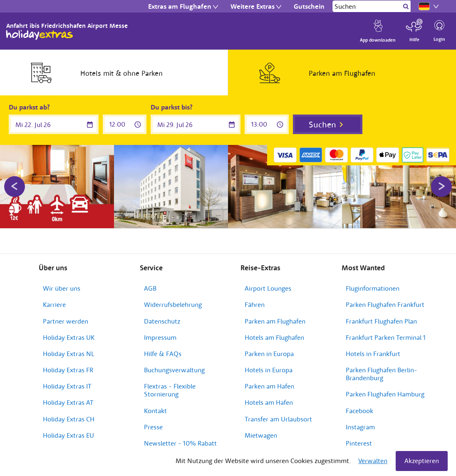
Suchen (322, 124)
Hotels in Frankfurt (373, 354)
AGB (150, 288)
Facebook (359, 411)
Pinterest (359, 443)
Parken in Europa (269, 354)
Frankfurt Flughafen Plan (381, 321)
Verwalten (373, 461)
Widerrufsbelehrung (173, 304)
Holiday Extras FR (68, 370)
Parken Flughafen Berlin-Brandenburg (382, 374)
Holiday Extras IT (67, 386)
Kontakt (155, 411)
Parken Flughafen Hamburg (385, 394)
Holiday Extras (40, 35)
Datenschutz (162, 321)
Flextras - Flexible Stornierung (170, 390)
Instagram (360, 427)
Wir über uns (62, 288)
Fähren (255, 304)
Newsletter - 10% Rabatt (180, 443)
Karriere (54, 304)
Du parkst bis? (172, 107)
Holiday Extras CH (69, 419)
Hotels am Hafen (269, 402)
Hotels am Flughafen (274, 337)
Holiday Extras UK (69, 337)
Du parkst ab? (29, 107)
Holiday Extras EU (68, 435)
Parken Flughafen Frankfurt (385, 304)
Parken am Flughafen (275, 321)
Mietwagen (261, 435)
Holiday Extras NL (69, 354)
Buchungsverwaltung (174, 370)
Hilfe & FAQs (163, 354)
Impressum (160, 337)
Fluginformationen (373, 288)
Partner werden (66, 321)
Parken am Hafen (269, 386)
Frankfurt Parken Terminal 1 (386, 337)
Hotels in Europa (269, 370)
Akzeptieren (422, 461)
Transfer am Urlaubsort (278, 419)
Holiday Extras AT (68, 402)
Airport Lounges (268, 288)
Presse (153, 427)
